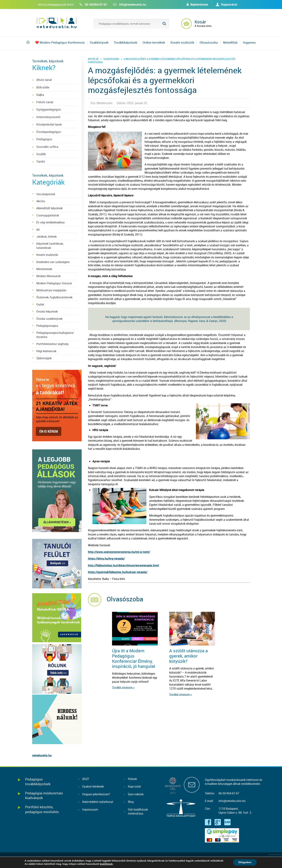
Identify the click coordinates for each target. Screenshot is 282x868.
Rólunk (132, 779)
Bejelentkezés (199, 5)
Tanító (41, 161)
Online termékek (154, 42)
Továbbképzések (126, 42)
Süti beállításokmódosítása (138, 811)
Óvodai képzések (47, 311)
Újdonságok (44, 358)
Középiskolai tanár (49, 124)
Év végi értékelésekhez (51, 222)
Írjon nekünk (136, 794)
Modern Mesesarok (48, 276)
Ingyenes (249, 42)
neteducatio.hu (42, 755)
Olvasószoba (209, 42)
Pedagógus (44, 139)
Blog (131, 802)
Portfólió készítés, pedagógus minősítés (42, 809)
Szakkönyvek (99, 42)
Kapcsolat (134, 786)
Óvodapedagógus (49, 132)
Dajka (40, 95)
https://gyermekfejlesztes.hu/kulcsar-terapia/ (118, 572)
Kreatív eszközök (182, 42)
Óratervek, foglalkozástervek (54, 297)
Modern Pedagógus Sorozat (54, 283)
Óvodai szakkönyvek (49, 319)
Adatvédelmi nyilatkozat (98, 802)
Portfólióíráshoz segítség (52, 344)
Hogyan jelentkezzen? (96, 794)
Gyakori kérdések (93, 786)
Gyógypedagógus (49, 109)
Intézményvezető (48, 117)
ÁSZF (86, 779)
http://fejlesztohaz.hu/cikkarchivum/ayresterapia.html (123, 565)
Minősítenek (44, 269)
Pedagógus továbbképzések (38, 781)
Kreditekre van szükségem (53, 262)
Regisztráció (229, 5)
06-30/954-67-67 (96, 5)
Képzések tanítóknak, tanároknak (50, 246)
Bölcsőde (43, 87)
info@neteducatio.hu (133, 5)
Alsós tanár (44, 80)
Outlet (40, 304)
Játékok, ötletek (46, 237)
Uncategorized (46, 194)
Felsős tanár (45, 102)
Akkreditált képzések (49, 208)
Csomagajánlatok (48, 215)
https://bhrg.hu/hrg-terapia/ (106, 559)
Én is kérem (49, 431)
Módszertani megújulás (51, 290)
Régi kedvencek (46, 351)
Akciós (41, 201)
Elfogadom (245, 862)
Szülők (41, 154)
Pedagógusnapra (47, 326)
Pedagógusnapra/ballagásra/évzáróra (55, 335)
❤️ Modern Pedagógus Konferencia (60, 42)
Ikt (38, 230)
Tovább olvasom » (123, 687)
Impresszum (90, 809)
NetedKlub (230, 42)
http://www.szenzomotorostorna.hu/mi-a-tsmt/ (119, 552)
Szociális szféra (47, 147)
